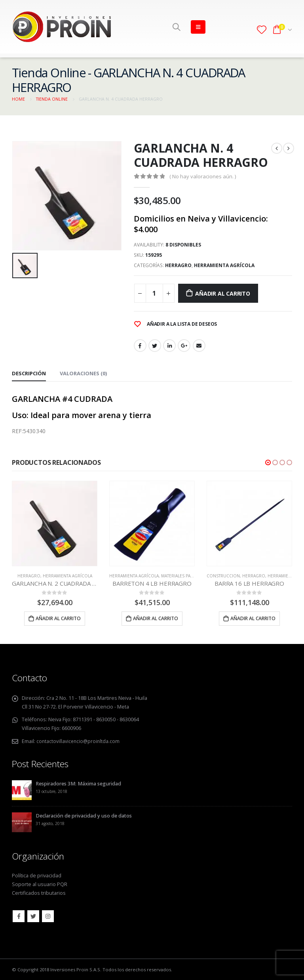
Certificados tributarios (39, 893)
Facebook (140, 346)
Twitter (155, 346)
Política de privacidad (37, 875)
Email (199, 346)
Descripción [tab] (29, 373)
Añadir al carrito (222, 293)
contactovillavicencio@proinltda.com (79, 741)
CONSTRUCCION (223, 576)
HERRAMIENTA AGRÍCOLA (224, 265)
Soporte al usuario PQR (40, 884)
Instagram (48, 916)
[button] (268, 462)
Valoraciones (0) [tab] (83, 373)
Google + (184, 346)
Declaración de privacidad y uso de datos (84, 815)
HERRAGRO (178, 265)
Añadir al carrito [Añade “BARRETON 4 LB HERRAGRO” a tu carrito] (156, 618)
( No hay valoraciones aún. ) (203, 176)
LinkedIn (169, 346)
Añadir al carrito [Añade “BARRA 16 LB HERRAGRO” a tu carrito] (253, 618)
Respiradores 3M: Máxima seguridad (78, 783)
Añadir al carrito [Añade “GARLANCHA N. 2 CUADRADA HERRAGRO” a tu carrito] (58, 618)
